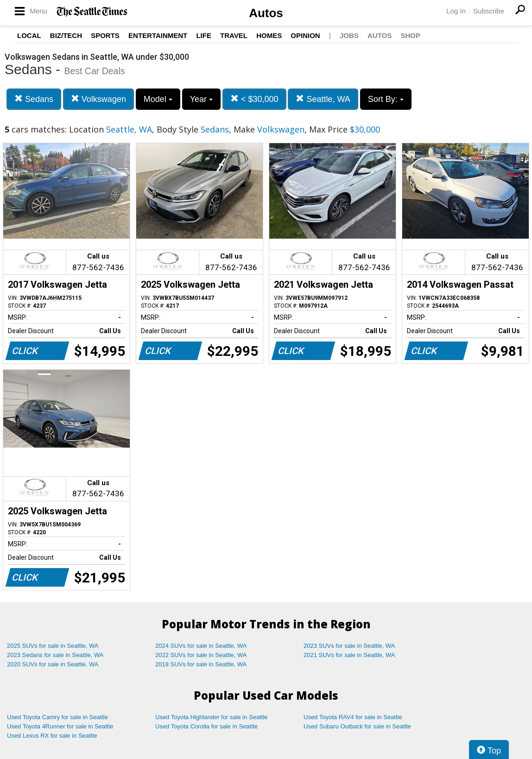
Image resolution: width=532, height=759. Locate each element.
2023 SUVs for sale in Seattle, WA (349, 646)
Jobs (349, 35)
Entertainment (158, 35)
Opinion (305, 35)
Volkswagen (98, 99)
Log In (456, 11)
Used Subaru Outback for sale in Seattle (357, 726)
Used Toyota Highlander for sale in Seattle (212, 717)
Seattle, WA (323, 99)
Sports (105, 35)
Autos (266, 13)
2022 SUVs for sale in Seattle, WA (201, 655)
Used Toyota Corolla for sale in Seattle (206, 726)
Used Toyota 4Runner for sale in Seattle (60, 726)
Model (158, 99)
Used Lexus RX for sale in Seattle (52, 736)
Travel (234, 35)
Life (204, 35)
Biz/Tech (66, 35)
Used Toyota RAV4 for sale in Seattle (353, 717)
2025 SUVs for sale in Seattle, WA (53, 646)
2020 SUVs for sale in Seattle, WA (53, 664)
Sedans (34, 99)
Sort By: (386, 99)
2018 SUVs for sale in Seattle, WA (201, 664)
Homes (269, 35)
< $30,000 (254, 99)
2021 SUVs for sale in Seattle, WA (349, 655)
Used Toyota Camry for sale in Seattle (57, 717)
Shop (410, 35)
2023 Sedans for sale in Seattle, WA (55, 655)
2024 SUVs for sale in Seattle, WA (201, 646)
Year (201, 99)
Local (29, 35)
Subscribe (489, 11)
